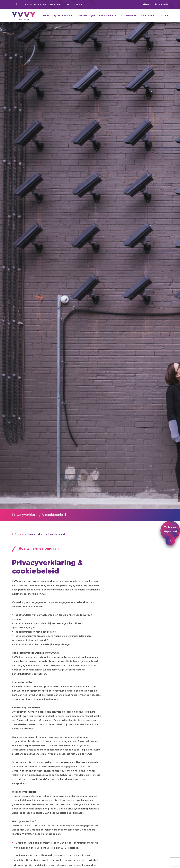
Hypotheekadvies (64, 16)
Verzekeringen (86, 16)
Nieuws (147, 4)
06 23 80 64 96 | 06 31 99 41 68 (41, 5)
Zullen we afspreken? (170, 533)
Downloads (162, 4)
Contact (163, 16)
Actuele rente (129, 16)
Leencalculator (108, 16)
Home (46, 16)
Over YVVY (148, 16)
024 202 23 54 (73, 5)
